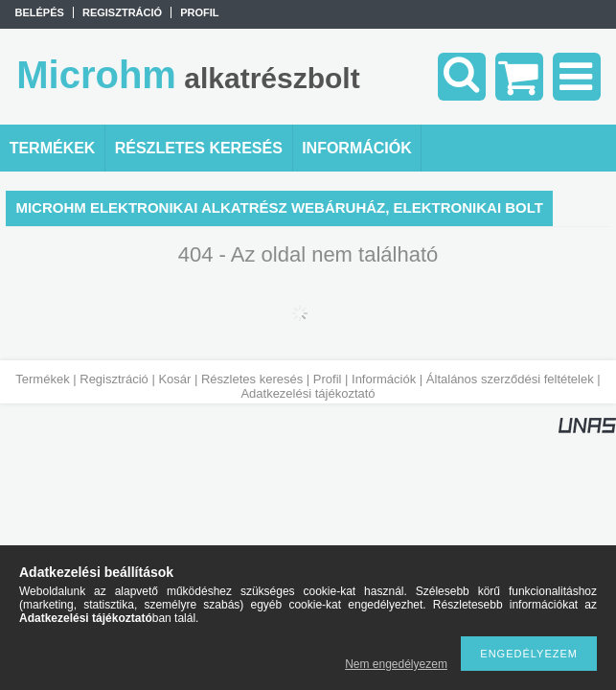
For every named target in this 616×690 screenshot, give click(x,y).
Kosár (174, 379)
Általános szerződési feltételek (510, 379)
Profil (328, 379)
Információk (384, 379)
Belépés (39, 12)
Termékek (42, 379)
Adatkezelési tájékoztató (308, 393)
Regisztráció (114, 379)
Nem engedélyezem (396, 664)
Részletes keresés (252, 379)
